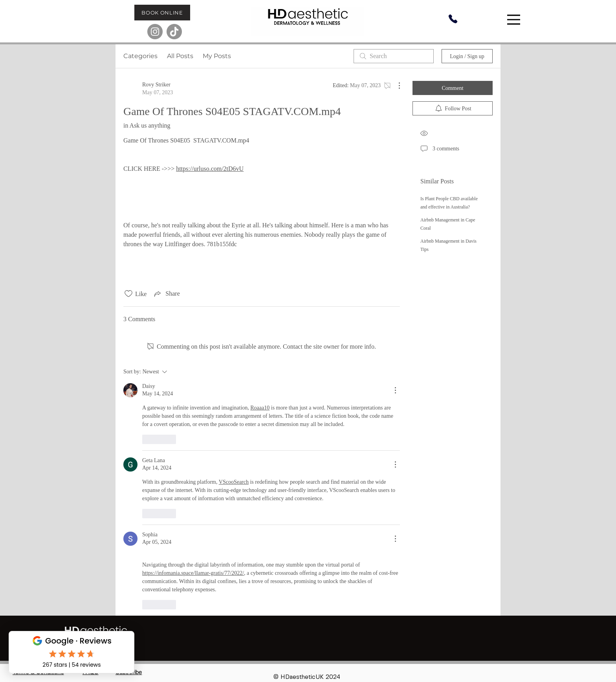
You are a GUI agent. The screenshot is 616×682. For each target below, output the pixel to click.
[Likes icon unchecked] (128, 294)
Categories (140, 56)
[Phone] (453, 19)
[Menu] (515, 20)
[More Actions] (395, 86)
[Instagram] (155, 32)
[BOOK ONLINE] (162, 13)
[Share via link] (166, 294)
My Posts (217, 56)
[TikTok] (174, 32)
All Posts (180, 56)
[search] (394, 56)
